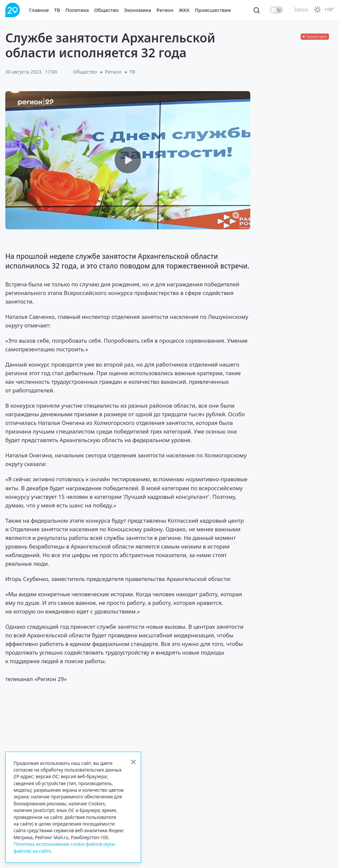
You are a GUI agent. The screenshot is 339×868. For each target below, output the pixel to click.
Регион (165, 10)
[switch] (276, 10)
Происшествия (213, 10)
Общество (107, 10)
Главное (39, 10)
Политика (77, 10)
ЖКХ (184, 10)
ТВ (57, 10)
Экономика (138, 10)
